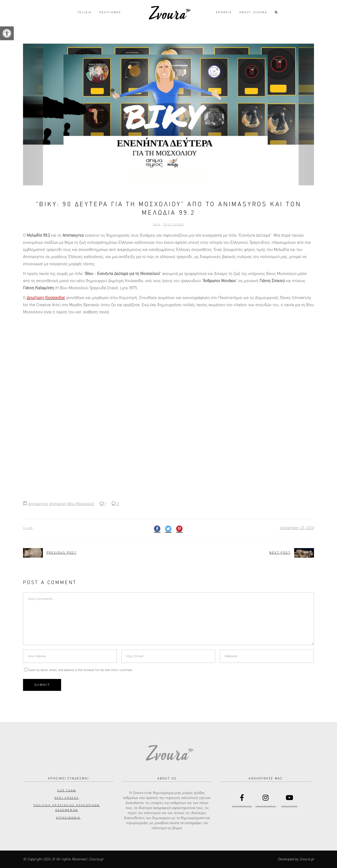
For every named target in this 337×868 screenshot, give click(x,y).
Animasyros (38, 504)
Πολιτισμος (174, 224)
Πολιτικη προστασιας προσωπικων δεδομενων (67, 808)
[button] (7, 33)
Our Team (67, 791)
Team (28, 528)
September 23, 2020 (297, 528)
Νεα (157, 224)
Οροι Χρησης (67, 798)
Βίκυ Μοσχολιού (81, 504)
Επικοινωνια (68, 818)
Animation (58, 504)
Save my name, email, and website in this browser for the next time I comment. (81, 670)
